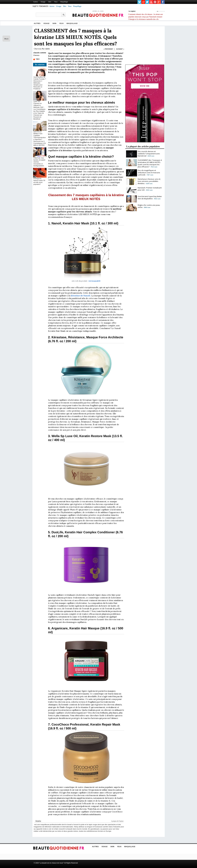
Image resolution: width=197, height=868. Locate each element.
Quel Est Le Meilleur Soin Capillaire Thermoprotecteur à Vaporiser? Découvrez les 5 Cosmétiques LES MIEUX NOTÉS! (40, 139)
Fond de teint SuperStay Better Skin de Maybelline (150, 197)
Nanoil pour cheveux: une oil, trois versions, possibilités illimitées (149, 181)
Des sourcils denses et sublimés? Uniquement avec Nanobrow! (149, 154)
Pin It (6, 39)
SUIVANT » (120, 49)
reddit (143, 2)
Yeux (56, 2)
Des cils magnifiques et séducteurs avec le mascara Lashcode (149, 173)
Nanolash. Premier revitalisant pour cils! (150, 189)
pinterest (155, 2)
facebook (163, 2)
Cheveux (38, 49)
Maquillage (64, 2)
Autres (36, 2)
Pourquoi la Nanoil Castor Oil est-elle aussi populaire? (39, 181)
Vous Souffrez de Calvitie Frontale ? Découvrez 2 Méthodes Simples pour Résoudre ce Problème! (40, 83)
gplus (159, 2)
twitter (147, 2)
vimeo (139, 2)
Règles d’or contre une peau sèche (149, 206)
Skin (50, 2)
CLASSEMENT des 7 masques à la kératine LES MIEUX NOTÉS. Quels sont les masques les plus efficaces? (150, 163)
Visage (43, 2)
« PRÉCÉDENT (108, 49)
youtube (151, 2)
